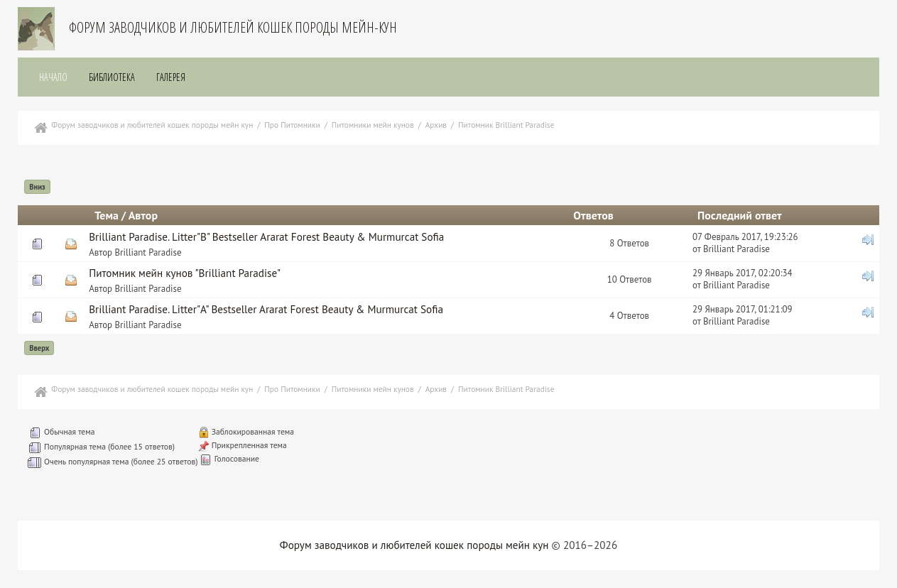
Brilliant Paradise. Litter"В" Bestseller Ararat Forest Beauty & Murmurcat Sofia (266, 237)
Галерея (171, 77)
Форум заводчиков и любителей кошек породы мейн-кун (233, 27)
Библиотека (112, 77)
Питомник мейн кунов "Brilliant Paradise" (185, 273)
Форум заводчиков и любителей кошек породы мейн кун (414, 545)
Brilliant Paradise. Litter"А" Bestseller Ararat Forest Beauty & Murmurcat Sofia (266, 309)
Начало (53, 77)
